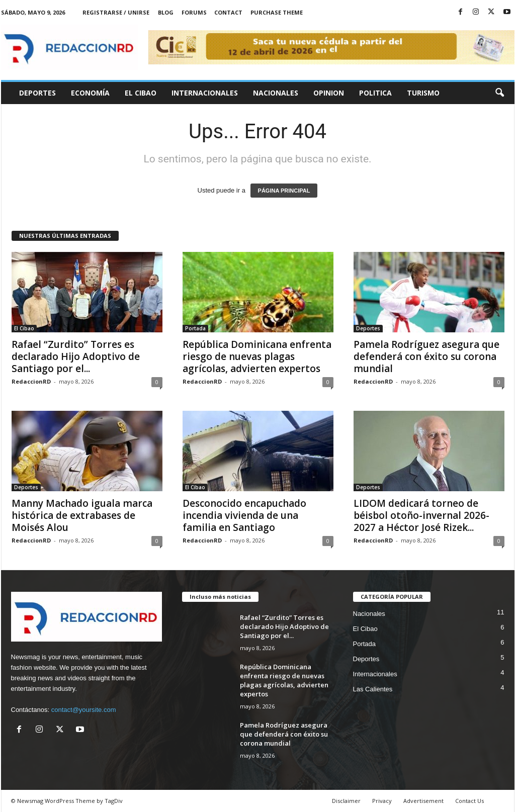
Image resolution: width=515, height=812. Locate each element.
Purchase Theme (277, 12)
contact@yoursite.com (84, 710)
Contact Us (469, 801)
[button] (499, 93)
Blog (166, 12)
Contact (228, 12)
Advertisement (423, 801)
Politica (375, 93)
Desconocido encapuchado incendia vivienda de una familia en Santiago (244, 515)
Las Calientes (373, 689)
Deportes (37, 93)
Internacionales (205, 93)
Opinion (329, 93)
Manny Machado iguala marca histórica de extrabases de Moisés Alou (82, 515)
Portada (195, 328)
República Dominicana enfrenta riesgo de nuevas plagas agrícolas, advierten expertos (257, 356)
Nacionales (276, 93)
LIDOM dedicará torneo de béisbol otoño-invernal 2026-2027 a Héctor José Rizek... (421, 515)
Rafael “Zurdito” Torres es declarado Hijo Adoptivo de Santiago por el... (76, 356)
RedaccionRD (31, 381)
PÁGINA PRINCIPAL (284, 191)
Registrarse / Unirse (116, 12)
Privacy (382, 801)
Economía (90, 93)
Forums (194, 12)
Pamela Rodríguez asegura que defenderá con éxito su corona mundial (426, 356)
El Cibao (141, 93)
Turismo (423, 93)
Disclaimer (346, 801)
